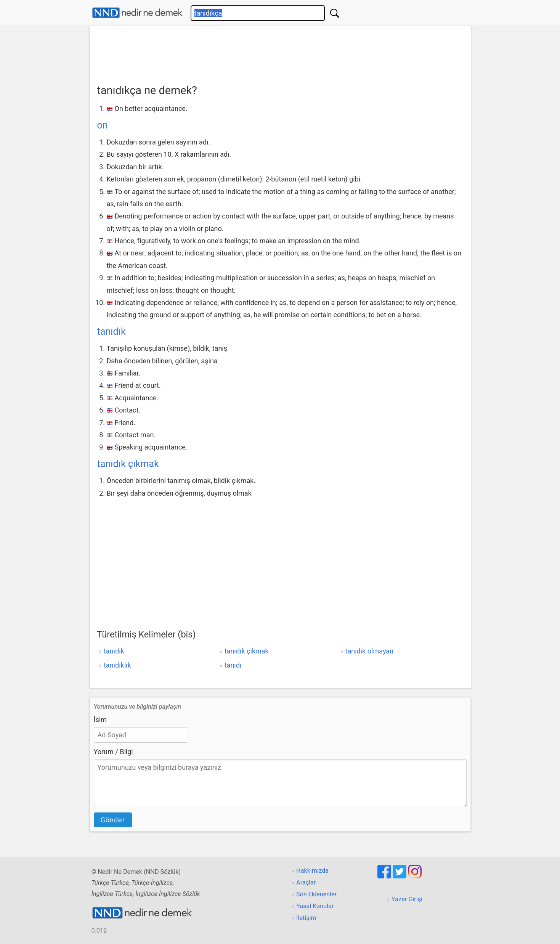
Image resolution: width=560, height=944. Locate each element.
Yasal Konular (315, 906)
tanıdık (112, 332)
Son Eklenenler (316, 894)
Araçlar (306, 882)
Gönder (113, 820)
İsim (100, 720)
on (103, 125)
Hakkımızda (312, 871)
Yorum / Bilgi (113, 752)
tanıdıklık (117, 665)
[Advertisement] (280, 52)
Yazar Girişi (407, 899)
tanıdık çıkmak (128, 464)
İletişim (306, 918)
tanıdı (233, 665)
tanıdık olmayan (369, 651)
